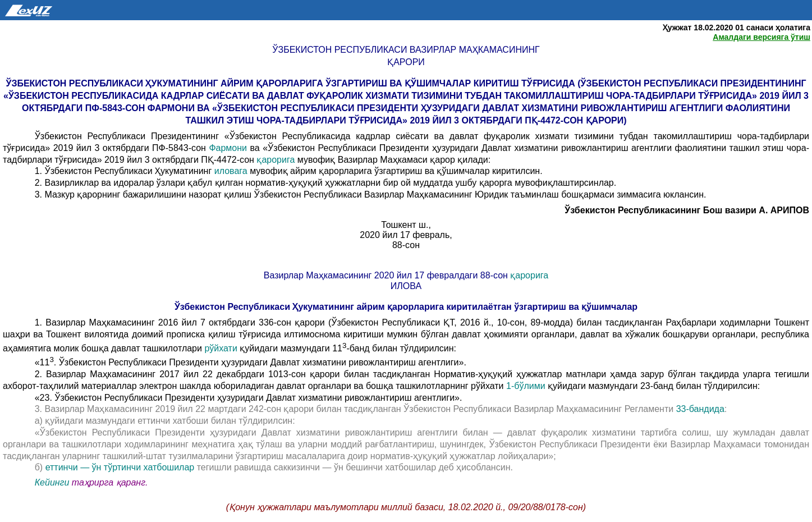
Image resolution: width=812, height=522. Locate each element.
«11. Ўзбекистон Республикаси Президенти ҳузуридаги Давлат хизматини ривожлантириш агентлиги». (251, 362)
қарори (406, 62)
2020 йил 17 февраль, (406, 235)
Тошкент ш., (406, 225)
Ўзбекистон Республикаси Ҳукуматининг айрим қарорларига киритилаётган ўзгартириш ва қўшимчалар (406, 307)
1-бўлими (527, 386)
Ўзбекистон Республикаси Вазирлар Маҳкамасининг (406, 50)
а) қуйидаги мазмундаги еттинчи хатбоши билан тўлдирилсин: (165, 421)
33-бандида (700, 409)
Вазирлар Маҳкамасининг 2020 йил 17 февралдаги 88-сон (387, 275)
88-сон (406, 245)
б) (40, 467)
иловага (232, 171)
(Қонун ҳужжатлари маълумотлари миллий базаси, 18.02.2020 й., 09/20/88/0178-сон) (406, 507)
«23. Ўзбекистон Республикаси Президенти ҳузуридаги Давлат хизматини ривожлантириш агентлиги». (249, 398)
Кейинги (52, 482)
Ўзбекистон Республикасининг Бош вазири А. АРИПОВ (687, 210)
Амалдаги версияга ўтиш (761, 37)
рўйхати (221, 348)
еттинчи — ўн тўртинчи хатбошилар (121, 467)
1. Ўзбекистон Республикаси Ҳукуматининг (125, 171)
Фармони (228, 148)
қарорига (277, 160)
